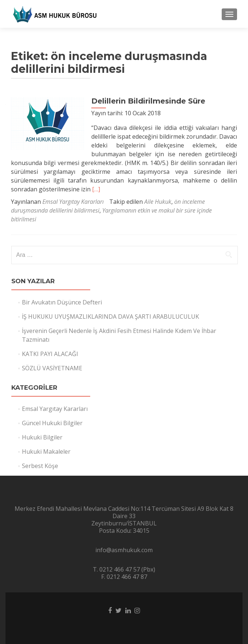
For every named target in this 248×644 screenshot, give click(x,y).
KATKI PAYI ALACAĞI (50, 354)
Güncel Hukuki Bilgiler (52, 423)
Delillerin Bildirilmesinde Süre (148, 101)
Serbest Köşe (40, 466)
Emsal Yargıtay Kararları (73, 202)
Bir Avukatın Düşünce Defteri (62, 302)
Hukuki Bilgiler (42, 437)
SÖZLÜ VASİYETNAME (52, 368)
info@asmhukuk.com (124, 550)
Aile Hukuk (158, 202)
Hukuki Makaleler (46, 452)
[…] (96, 189)
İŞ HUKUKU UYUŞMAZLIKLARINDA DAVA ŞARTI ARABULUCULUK (110, 317)
